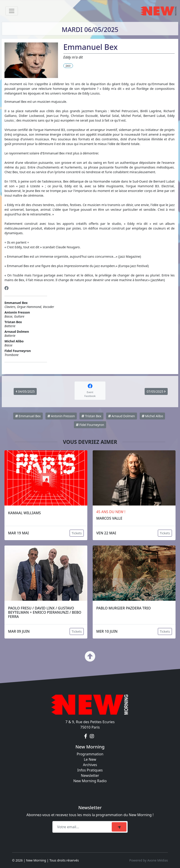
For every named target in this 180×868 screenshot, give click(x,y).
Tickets (77, 533)
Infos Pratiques (90, 770)
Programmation (90, 754)
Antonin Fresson (61, 416)
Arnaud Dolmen (122, 416)
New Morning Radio (90, 781)
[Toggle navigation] (12, 11)
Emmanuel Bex (28, 416)
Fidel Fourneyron (90, 425)
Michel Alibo (152, 416)
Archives (90, 765)
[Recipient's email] (83, 827)
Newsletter (90, 775)
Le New (90, 759)
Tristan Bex (91, 416)
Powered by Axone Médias (149, 860)
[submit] (119, 827)
